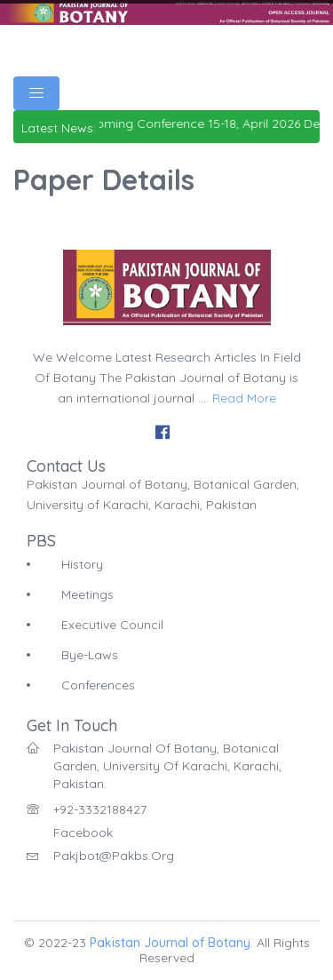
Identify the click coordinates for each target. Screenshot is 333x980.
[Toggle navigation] (36, 93)
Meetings (87, 594)
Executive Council (112, 625)
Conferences (98, 685)
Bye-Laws (90, 655)
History (82, 564)
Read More (244, 398)
